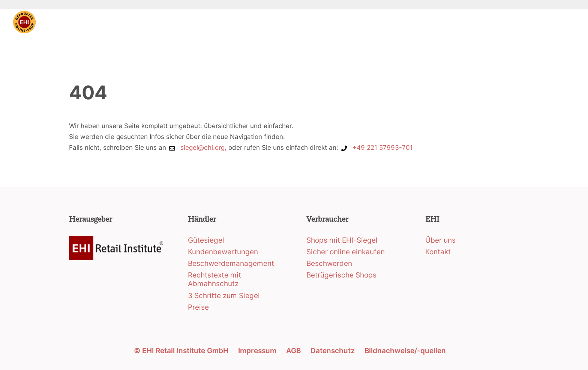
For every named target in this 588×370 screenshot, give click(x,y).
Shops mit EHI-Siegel (342, 240)
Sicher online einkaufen (346, 252)
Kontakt (438, 252)
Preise (198, 307)
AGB (293, 351)
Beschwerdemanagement (231, 263)
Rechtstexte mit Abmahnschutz (214, 279)
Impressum (257, 351)
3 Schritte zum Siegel (224, 296)
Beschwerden (329, 263)
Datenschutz (333, 351)
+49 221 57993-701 (383, 148)
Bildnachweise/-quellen (405, 351)
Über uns (440, 240)
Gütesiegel (206, 240)
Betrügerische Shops (341, 275)
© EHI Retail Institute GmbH (181, 351)
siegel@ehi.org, (203, 148)
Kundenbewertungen (223, 252)
